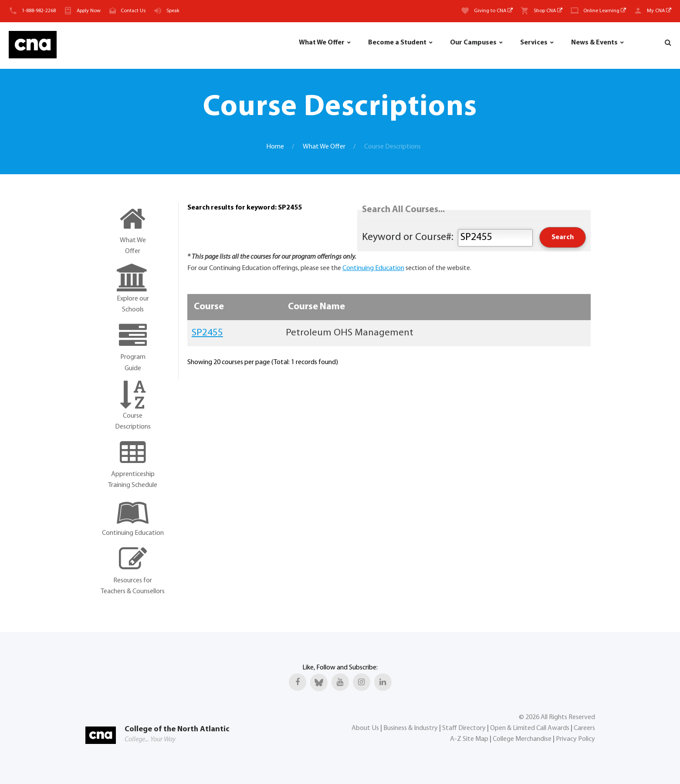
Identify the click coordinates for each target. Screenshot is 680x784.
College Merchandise (522, 739)
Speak (173, 11)
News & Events (594, 43)
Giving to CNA (493, 11)
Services (534, 43)
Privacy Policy (575, 739)
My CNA (659, 11)
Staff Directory (464, 728)
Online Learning (605, 11)
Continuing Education (373, 268)
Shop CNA (548, 11)
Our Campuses (473, 43)
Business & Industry (411, 728)
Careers (584, 728)
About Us (365, 728)
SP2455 (207, 333)
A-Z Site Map (469, 739)
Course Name (316, 307)
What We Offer (322, 43)
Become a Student (397, 43)
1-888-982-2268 (39, 11)
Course (209, 307)
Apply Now (89, 11)
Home (275, 147)
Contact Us (133, 11)
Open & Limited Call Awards (530, 728)
